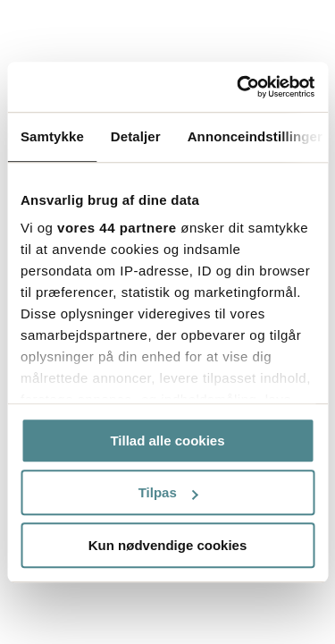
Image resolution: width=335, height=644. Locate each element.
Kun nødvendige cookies (168, 545)
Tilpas (168, 492)
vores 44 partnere (117, 228)
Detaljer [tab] (136, 136)
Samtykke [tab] (52, 136)
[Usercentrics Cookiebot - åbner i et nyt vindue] (239, 87)
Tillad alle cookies (167, 441)
